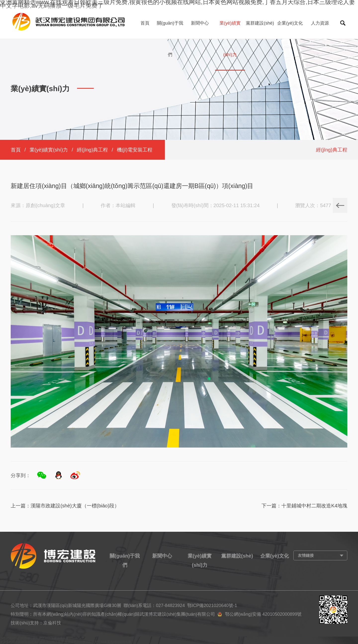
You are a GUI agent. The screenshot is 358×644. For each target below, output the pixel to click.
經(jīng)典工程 (92, 150)
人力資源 (320, 23)
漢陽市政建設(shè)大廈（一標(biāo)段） (75, 506)
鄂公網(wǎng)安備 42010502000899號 (263, 614)
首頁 (145, 23)
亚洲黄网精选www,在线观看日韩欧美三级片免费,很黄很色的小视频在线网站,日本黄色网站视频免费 (66, 642)
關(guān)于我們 (170, 39)
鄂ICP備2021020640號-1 (212, 606)
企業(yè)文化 (290, 23)
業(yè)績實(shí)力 (230, 39)
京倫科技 (52, 623)
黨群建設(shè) (260, 23)
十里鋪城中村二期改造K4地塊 (314, 506)
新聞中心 (200, 23)
